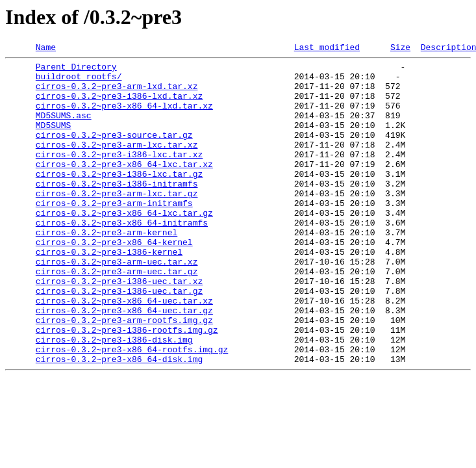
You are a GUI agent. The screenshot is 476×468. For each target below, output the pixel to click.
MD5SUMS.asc (64, 129)
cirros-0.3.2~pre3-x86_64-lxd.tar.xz (124, 117)
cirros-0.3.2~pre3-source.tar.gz (114, 152)
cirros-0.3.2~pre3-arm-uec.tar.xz (117, 304)
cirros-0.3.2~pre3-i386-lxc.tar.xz (119, 175)
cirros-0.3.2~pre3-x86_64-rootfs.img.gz (132, 409)
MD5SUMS (54, 140)
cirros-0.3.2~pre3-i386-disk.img (114, 398)
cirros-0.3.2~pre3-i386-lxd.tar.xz (119, 105)
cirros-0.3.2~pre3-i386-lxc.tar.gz (119, 199)
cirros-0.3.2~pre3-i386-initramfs (117, 211)
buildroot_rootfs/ (79, 82)
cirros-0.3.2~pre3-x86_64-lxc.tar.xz (124, 187)
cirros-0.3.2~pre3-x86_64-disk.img (119, 421)
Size (400, 49)
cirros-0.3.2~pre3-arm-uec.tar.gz (117, 316)
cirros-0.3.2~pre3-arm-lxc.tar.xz (117, 164)
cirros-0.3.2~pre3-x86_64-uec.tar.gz (124, 363)
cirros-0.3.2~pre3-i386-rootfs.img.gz (127, 386)
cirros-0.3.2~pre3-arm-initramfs (114, 234)
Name (46, 49)
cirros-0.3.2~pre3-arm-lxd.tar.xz (117, 94)
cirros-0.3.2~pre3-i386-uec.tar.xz (119, 328)
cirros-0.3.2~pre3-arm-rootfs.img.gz (124, 374)
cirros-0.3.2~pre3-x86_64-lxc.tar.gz (124, 246)
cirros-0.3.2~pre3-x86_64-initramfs (122, 257)
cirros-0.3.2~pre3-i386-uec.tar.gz (119, 339)
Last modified (327, 49)
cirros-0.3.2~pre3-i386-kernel (109, 292)
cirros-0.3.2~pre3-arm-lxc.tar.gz (117, 222)
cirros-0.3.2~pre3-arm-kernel (106, 269)
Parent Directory (76, 70)
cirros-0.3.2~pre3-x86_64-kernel (114, 281)
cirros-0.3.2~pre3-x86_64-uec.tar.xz (124, 351)
